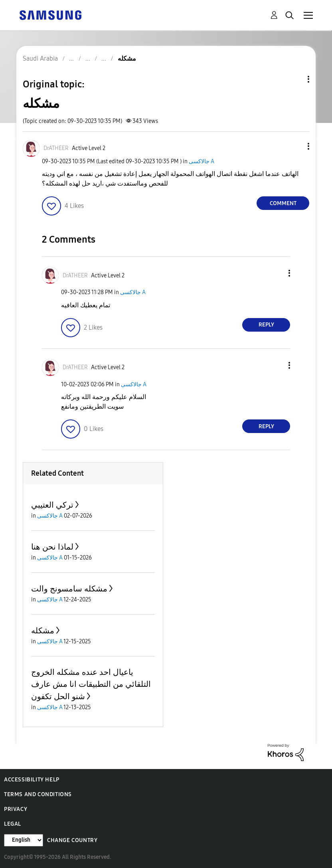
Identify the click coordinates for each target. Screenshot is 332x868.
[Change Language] (24, 840)
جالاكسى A (202, 161)
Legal (13, 824)
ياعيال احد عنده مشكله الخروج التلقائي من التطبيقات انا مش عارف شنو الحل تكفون (91, 684)
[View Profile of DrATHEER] (56, 148)
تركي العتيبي (52, 505)
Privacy (16, 809)
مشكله (43, 631)
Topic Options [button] (295, 79)
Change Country (72, 840)
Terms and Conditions (38, 794)
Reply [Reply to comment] (266, 325)
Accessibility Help (32, 780)
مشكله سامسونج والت (69, 589)
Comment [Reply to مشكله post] (283, 203)
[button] (295, 146)
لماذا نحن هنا (52, 547)
